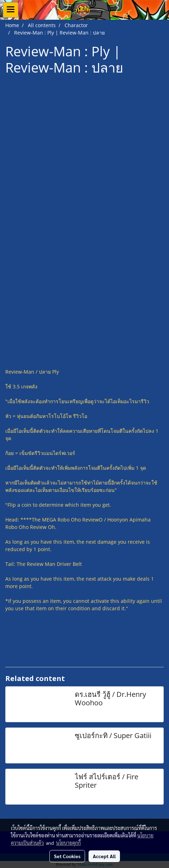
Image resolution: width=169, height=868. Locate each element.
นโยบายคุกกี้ (68, 843)
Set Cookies (67, 856)
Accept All (104, 856)
